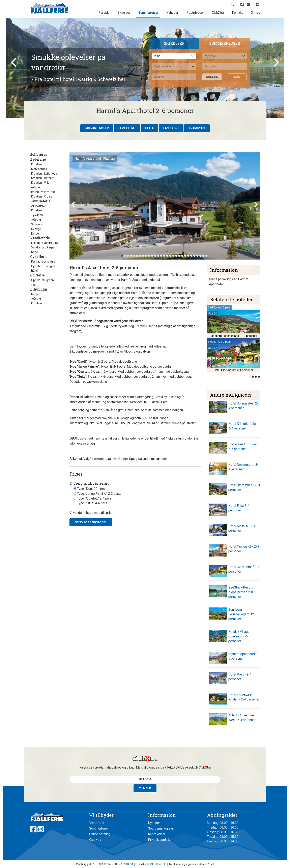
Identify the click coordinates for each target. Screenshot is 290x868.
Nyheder (172, 13)
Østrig (36, 220)
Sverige (36, 229)
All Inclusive (39, 206)
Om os (255, 13)
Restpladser (195, 13)
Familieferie (127, 128)
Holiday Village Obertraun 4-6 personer (239, 636)
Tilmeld (145, 788)
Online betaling (100, 834)
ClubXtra (218, 13)
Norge (35, 234)
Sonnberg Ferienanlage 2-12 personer (241, 614)
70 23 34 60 (126, 864)
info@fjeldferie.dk (155, 864)
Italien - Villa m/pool (44, 192)
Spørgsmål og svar (161, 828)
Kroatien (37, 210)
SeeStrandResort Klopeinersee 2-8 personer (241, 592)
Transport (197, 128)
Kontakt (237, 13)
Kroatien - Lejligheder (45, 174)
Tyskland (37, 215)
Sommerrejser (148, 13)
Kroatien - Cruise (42, 197)
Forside (104, 13)
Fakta (149, 128)
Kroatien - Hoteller (43, 178)
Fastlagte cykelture (43, 262)
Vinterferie (97, 823)
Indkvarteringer (97, 128)
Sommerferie (98, 828)
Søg (237, 77)
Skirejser (124, 13)
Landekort (171, 128)
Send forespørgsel (91, 522)
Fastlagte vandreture (45, 243)
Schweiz (37, 224)
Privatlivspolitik (159, 840)
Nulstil (212, 77)
